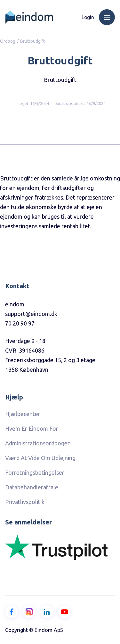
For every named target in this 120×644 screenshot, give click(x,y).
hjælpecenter (23, 414)
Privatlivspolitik (25, 502)
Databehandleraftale (32, 487)
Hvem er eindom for (32, 428)
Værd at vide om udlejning (40, 458)
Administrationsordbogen (38, 443)
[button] (107, 17)
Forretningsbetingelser (35, 472)
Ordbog (8, 41)
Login (88, 17)
